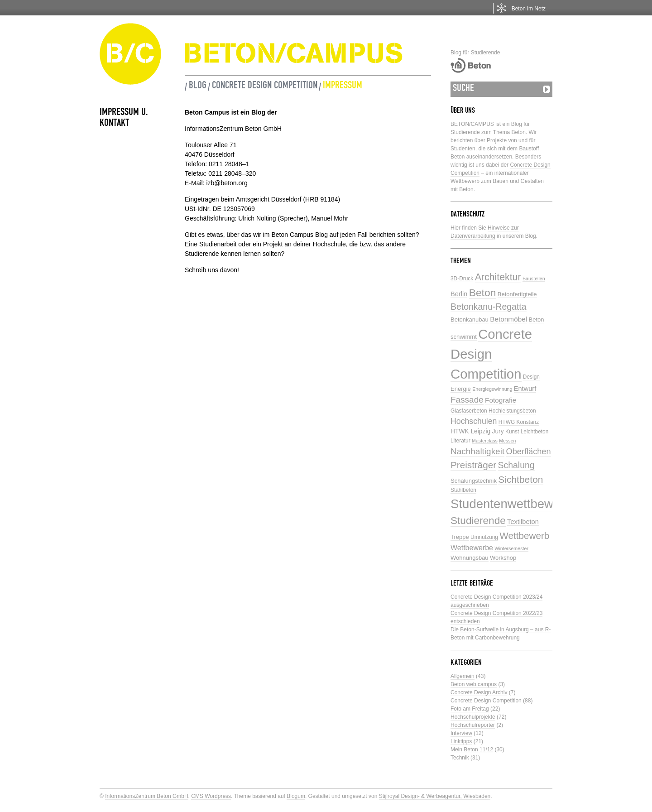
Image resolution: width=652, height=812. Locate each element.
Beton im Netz (529, 9)
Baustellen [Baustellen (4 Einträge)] (534, 279)
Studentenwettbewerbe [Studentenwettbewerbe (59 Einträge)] (514, 504)
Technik (460, 758)
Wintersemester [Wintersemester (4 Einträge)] (511, 548)
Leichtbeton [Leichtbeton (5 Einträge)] (535, 432)
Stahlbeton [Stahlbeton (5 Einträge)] (463, 490)
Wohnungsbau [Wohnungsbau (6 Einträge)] (470, 558)
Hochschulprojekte (473, 717)
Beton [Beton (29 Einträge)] (483, 293)
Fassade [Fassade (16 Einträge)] (467, 400)
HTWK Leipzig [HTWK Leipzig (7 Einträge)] (470, 431)
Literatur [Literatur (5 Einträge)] (460, 441)
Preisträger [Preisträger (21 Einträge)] (473, 465)
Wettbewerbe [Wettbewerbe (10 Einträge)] (472, 548)
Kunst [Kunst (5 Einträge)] (512, 432)
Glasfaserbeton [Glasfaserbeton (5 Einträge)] (469, 411)
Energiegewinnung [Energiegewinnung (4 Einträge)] (492, 389)
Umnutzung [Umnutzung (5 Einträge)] (484, 537)
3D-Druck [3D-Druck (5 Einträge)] (462, 279)
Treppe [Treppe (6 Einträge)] (460, 537)
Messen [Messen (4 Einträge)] (507, 441)
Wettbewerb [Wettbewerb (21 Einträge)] (524, 536)
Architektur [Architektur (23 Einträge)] (498, 277)
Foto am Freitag (470, 709)
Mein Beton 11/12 (472, 750)
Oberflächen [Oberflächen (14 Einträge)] (529, 452)
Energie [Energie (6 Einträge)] (461, 389)
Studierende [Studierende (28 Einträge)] (478, 521)
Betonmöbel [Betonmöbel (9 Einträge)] (508, 319)
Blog (198, 86)
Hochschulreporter (473, 725)
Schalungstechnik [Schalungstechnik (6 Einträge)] (474, 481)
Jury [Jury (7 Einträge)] (498, 431)
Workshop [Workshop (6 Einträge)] (503, 558)
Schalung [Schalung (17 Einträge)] (516, 465)
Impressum (343, 86)
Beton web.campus (474, 684)
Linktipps (461, 741)
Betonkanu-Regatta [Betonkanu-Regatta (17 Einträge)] (489, 307)
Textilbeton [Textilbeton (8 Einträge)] (523, 522)
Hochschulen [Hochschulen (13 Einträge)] (474, 421)
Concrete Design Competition (265, 86)
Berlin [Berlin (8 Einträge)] (459, 294)
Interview (461, 733)
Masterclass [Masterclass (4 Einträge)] (485, 441)
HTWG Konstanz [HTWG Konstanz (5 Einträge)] (519, 422)
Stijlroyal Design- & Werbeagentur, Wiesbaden (435, 796)
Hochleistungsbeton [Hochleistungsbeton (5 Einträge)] (512, 411)
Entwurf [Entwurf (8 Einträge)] (525, 389)
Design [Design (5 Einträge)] (531, 377)
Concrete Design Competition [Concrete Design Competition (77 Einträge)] (491, 354)
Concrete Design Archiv (479, 692)
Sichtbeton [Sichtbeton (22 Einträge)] (520, 479)
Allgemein (463, 676)
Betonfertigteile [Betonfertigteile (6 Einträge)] (517, 294)
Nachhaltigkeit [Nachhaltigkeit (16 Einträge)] (477, 451)
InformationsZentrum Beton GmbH (146, 796)
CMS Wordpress (211, 796)
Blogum (296, 796)
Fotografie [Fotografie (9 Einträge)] (501, 400)
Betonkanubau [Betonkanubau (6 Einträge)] (470, 320)
